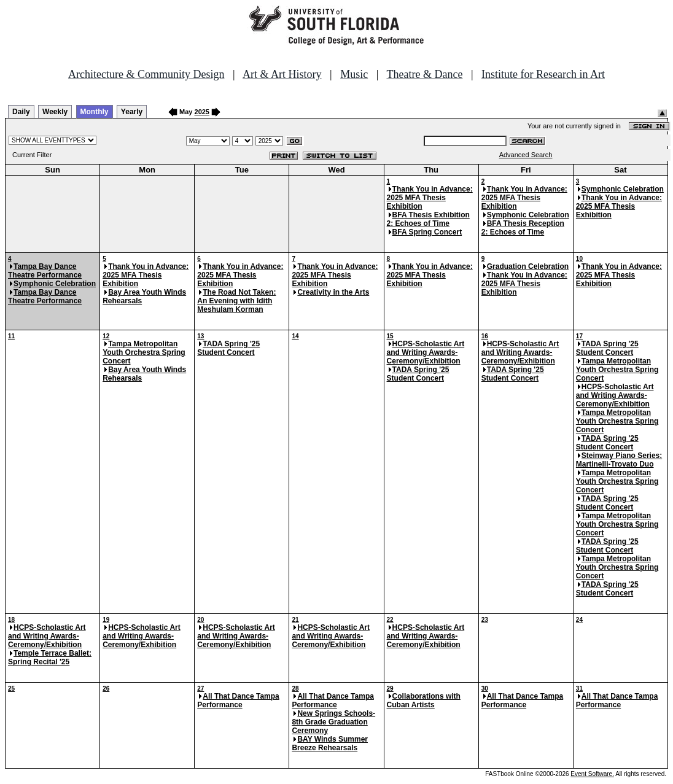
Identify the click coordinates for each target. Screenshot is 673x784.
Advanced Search (526, 155)
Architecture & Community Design (146, 74)
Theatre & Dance (424, 74)
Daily (21, 112)
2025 (202, 112)
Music (354, 74)
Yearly (132, 112)
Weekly (55, 112)
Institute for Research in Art (543, 74)
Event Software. (592, 774)
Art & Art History (282, 74)
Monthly (95, 112)
